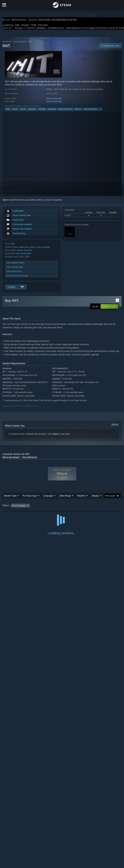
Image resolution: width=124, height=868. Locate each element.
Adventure (32, 111)
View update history (15, 265)
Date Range (65, 498)
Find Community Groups (17, 278)
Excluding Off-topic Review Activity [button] (51, 508)
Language (48, 498)
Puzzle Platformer (65, 111)
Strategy (42, 111)
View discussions (14, 273)
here (55, 436)
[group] (62, 508)
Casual (23, 111)
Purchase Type (30, 498)
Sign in (6, 202)
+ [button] (101, 111)
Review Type (10, 498)
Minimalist (52, 111)
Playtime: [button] (76, 508)
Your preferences (30, 459)
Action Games (20, 44)
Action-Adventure (91, 111)
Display (95, 498)
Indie (8, 111)
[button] (110, 308)
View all (115, 427)
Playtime (81, 498)
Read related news (15, 269)
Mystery (78, 111)
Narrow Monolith (54, 100)
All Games (7, 44)
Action (15, 111)
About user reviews (11, 459)
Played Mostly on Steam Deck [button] (99, 508)
